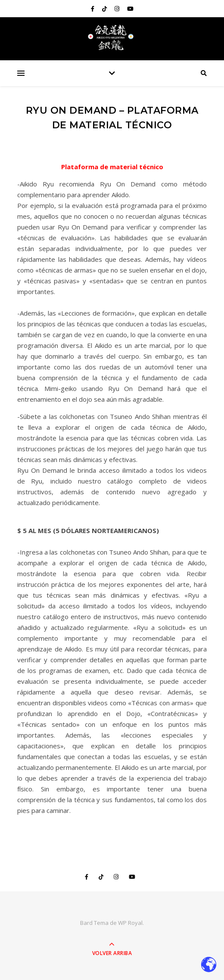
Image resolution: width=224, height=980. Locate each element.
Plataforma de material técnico (112, 167)
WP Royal (130, 923)
